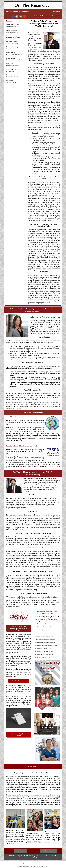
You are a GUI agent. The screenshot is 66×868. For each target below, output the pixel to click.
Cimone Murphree (11, 69)
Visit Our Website (48, 851)
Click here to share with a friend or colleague (47, 16)
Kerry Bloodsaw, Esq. (12, 47)
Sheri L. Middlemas (12, 30)
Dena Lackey (10, 80)
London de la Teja (11, 53)
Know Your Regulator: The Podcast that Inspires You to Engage (19, 628)
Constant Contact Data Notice (41, 866)
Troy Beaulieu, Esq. (12, 36)
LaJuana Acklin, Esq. (12, 41)
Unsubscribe (21, 866)
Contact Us (21, 851)
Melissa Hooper (10, 58)
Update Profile (29, 866)
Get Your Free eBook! (19, 681)
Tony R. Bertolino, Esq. (13, 25)
